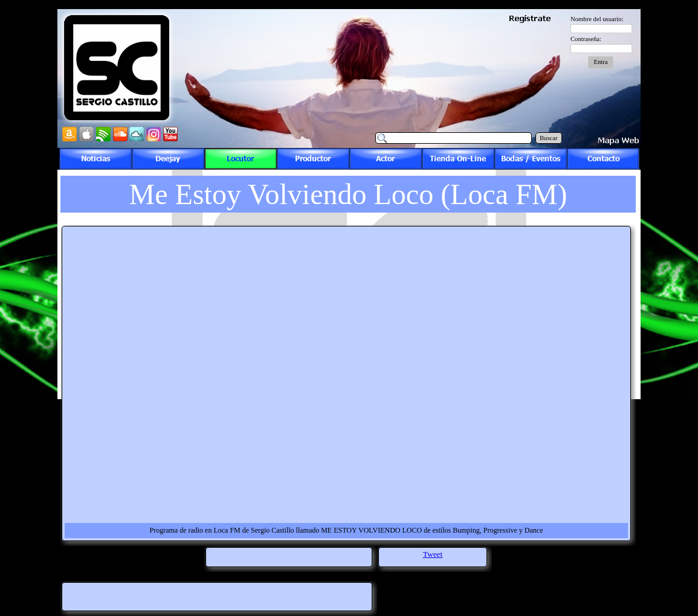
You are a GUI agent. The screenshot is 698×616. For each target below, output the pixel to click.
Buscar (549, 138)
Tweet (433, 554)
